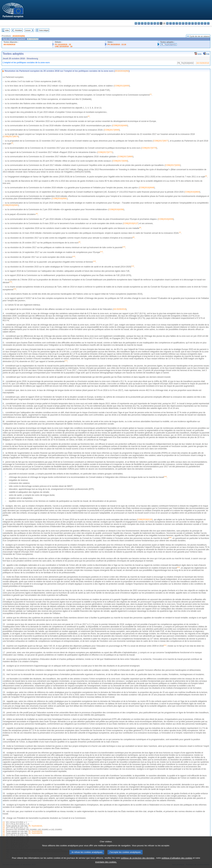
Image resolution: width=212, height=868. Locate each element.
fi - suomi (205, 23)
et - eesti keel (152, 23)
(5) (4, 830)
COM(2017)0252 (173, 165)
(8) (4, 835)
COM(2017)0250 (120, 161)
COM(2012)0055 (122, 86)
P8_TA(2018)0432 (168, 44)
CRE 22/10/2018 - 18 (64, 46)
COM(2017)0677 (161, 141)
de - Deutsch (148, 23)
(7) (4, 833)
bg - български (136, 23)
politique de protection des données (138, 862)
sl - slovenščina (202, 23)
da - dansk (145, 23)
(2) (4, 824)
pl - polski (189, 23)
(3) (4, 826)
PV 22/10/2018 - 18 (63, 44)
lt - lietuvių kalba (177, 23)
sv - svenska (208, 23)
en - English (158, 23)
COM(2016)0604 (192, 192)
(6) (4, 831)
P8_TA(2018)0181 (35, 826)
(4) (4, 828)
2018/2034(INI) (19, 36)
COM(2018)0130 (145, 520)
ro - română (196, 23)
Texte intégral (44, 30)
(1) (4, 822)
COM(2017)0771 (105, 152)
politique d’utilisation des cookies (177, 862)
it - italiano (171, 23)
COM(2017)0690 (112, 130)
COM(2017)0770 (149, 148)
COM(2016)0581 (60, 199)
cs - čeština (142, 23)
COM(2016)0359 (166, 219)
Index (7, 30)
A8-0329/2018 (9, 44)
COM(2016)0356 (116, 209)
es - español (139, 23)
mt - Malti (183, 23)
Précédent (19, 30)
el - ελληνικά (155, 23)
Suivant (28, 30)
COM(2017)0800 (125, 157)
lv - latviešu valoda (174, 23)
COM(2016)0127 (131, 223)
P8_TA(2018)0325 (35, 831)
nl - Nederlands (186, 23)
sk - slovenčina (199, 23)
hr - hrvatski (167, 23)
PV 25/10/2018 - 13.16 (117, 44)
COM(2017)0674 (11, 137)
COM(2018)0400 (120, 126)
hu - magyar (180, 23)
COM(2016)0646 (147, 188)
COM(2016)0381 (11, 205)
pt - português (193, 23)
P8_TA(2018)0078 (35, 833)
